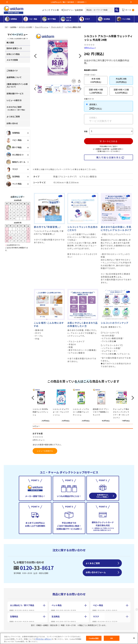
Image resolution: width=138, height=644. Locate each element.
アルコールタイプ (57, 27)
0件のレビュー (90, 48)
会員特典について (14, 77)
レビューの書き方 (14, 100)
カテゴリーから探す (26, 27)
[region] (69, 638)
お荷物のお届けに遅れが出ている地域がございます (69, 2)
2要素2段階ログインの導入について (17, 85)
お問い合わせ (12, 123)
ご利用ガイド (12, 71)
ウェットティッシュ (42, 27)
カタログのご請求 (16, 108)
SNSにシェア (79, 81)
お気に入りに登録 (74, 81)
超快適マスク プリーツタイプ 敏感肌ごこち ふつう (101, 412)
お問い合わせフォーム (96, 572)
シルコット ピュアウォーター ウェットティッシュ (61, 412)
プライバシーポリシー (43, 639)
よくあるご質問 (13, 117)
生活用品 (13, 27)
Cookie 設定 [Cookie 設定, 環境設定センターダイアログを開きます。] (94, 638)
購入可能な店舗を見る (109, 157)
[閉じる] (134, 638)
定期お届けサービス (15, 93)
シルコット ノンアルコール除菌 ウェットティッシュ (81, 412)
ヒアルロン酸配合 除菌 (73, 27)
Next (131, 2)
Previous (7, 2)
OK (112, 638)
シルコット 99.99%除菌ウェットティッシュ (40, 412)
